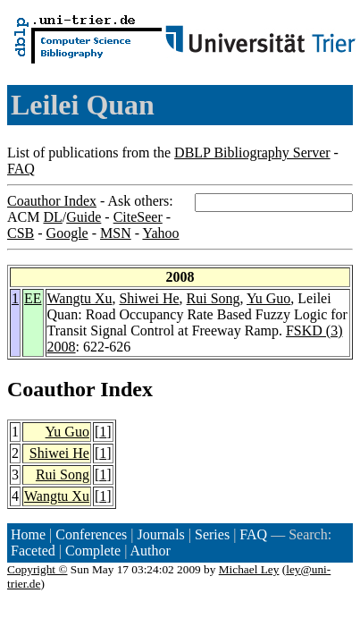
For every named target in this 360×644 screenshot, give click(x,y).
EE (33, 298)
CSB (21, 233)
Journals (160, 534)
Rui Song (213, 298)
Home (28, 534)
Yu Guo (268, 298)
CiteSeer (138, 217)
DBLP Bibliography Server (252, 153)
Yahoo (160, 233)
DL (52, 217)
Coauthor (51, 389)
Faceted (33, 551)
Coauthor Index (52, 201)
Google (67, 233)
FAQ (21, 169)
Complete (93, 551)
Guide (84, 217)
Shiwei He (149, 298)
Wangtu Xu (80, 298)
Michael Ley (249, 569)
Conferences (91, 534)
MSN (116, 233)
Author (151, 551)
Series (212, 534)
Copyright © (38, 569)
